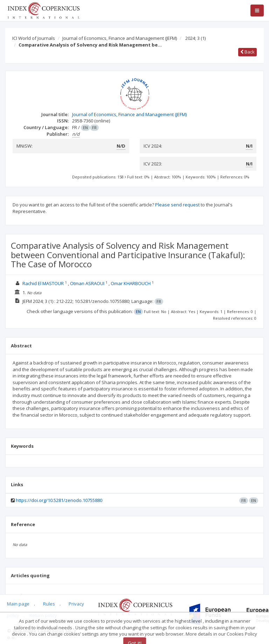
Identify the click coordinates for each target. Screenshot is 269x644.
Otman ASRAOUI (87, 283)
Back (247, 52)
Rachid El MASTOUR (43, 283)
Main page (18, 604)
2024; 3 (195, 38)
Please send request (177, 205)
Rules (49, 604)
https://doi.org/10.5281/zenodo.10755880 (59, 500)
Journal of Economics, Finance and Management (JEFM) (120, 38)
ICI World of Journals (34, 38)
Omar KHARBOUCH (131, 283)
